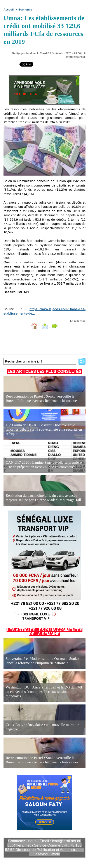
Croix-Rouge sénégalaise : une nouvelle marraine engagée (42, 727)
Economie (25, 10)
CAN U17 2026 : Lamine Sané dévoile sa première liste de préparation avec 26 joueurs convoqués (44, 465)
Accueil (9, 10)
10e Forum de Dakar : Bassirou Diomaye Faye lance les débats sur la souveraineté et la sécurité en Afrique (44, 429)
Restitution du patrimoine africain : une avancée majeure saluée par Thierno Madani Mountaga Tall (43, 498)
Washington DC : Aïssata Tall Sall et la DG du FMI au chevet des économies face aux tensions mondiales (44, 692)
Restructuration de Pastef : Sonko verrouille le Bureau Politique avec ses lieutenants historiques (42, 399)
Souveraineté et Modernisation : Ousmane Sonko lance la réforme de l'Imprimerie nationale (42, 661)
